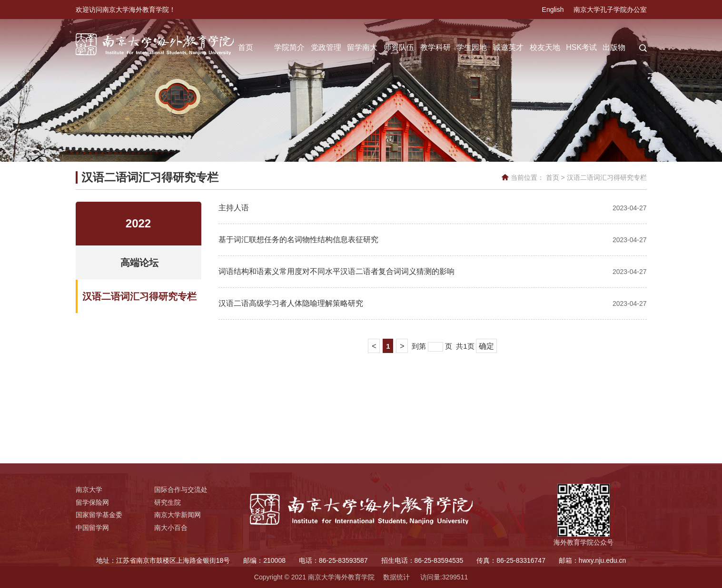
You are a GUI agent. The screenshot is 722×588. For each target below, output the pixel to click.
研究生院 (168, 502)
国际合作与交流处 (181, 490)
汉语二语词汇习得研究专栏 (607, 177)
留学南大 (362, 47)
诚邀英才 (508, 47)
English (553, 10)
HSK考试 (581, 47)
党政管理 (326, 47)
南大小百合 (171, 528)
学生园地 (472, 47)
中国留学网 (92, 528)
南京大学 (89, 490)
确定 (486, 346)
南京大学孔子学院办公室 (610, 10)
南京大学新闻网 (178, 515)
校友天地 (545, 47)
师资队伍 (399, 47)
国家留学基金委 (99, 515)
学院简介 (289, 47)
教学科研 (435, 47)
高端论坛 (139, 263)
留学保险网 (92, 502)
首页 (246, 47)
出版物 (614, 47)
